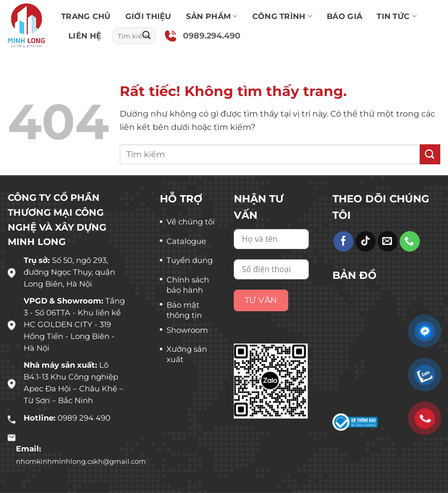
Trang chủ (86, 16)
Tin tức (397, 16)
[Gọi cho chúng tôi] (410, 241)
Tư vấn (261, 300)
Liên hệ (85, 36)
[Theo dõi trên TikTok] (366, 241)
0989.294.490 (212, 36)
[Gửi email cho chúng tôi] (388, 241)
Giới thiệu (148, 16)
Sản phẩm (212, 16)
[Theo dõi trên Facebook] (343, 241)
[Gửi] (146, 36)
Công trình (283, 16)
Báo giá (344, 16)
